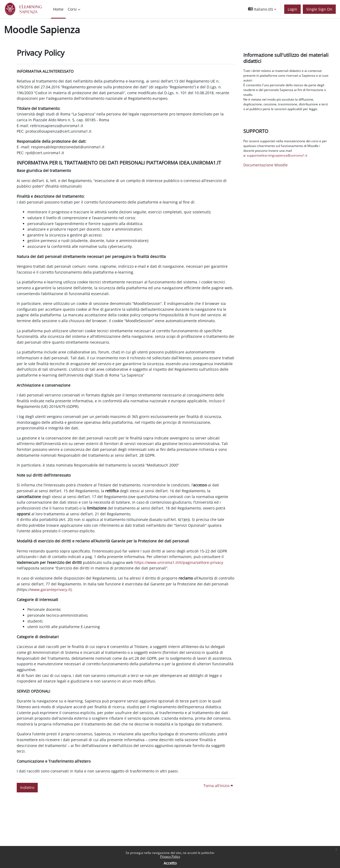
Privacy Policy (170, 856)
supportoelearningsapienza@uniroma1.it (277, 155)
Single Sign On (319, 9)
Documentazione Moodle (265, 165)
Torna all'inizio (218, 786)
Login (292, 9)
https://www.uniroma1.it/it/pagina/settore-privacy (179, 562)
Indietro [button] (27, 787)
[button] (262, 9)
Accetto (170, 863)
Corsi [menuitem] (72, 9)
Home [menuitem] (58, 9)
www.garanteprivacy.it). (52, 590)
